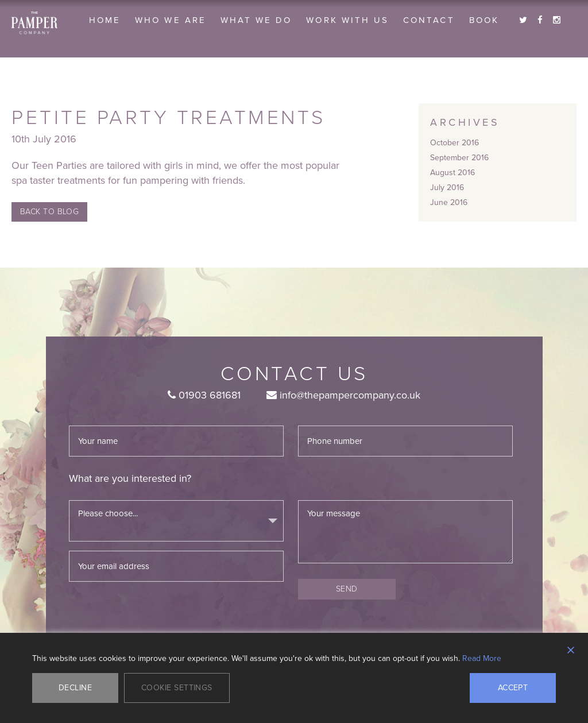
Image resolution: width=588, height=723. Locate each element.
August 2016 (452, 173)
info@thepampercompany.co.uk (343, 395)
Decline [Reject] (75, 688)
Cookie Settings (177, 688)
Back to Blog (49, 212)
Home (105, 20)
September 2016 (459, 158)
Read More (482, 659)
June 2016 (449, 202)
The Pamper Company (34, 23)
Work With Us (347, 20)
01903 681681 (204, 395)
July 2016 (447, 187)
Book (484, 20)
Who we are (171, 20)
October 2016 (454, 143)
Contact (429, 20)
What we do (256, 20)
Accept (513, 688)
